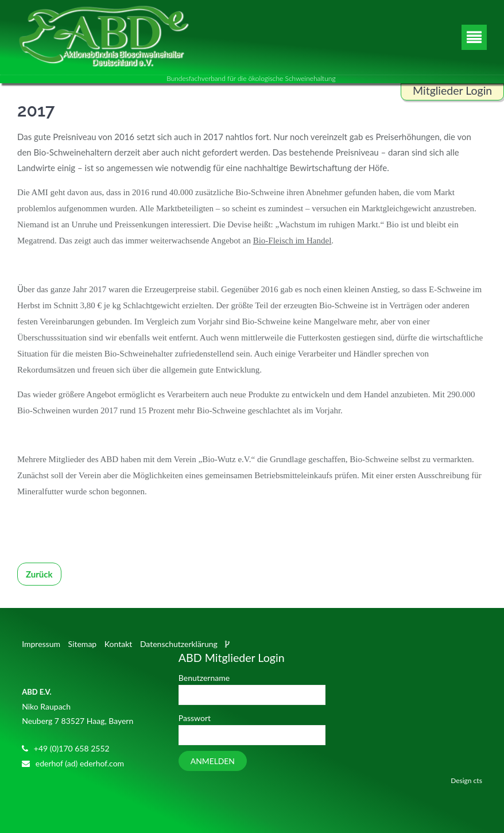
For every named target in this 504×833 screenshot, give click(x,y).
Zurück (39, 574)
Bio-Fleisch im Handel (292, 241)
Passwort (195, 718)
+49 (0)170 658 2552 (72, 748)
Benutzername (204, 678)
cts (478, 780)
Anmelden (213, 761)
